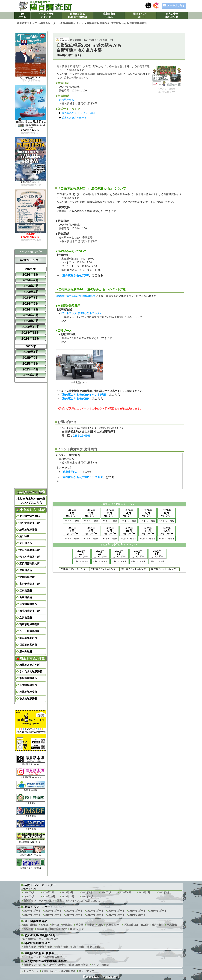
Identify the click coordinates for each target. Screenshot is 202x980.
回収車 (44, 925)
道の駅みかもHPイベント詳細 (78, 113)
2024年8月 (31, 315)
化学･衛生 (158, 925)
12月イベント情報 (167, 539)
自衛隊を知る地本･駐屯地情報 (77, 15)
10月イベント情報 (129, 539)
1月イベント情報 (72, 521)
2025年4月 (31, 369)
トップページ (31, 971)
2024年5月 (31, 298)
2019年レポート (137, 911)
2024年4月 (31, 292)
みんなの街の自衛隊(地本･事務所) (46, 961)
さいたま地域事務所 (31, 671)
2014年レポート (74, 915)
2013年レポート (95, 915)
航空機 (80, 925)
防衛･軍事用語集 (79, 965)
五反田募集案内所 (30, 563)
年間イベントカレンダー (40, 885)
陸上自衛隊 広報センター (31, 838)
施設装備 (28, 929)
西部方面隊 (62, 947)
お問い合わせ (49, 971)
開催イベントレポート (141, 15)
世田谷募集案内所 (30, 550)
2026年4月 (87, 892)
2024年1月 (31, 274)
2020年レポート (116, 911)
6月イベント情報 (167, 521)
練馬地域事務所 (28, 530)
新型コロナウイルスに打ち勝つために (78, 901)
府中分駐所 (26, 651)
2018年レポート (158, 911)
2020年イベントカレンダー (165, 569)
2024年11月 (31, 333)
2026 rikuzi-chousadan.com (102, 977)
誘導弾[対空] (113, 925)
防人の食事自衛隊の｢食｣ (172, 15)
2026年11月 (68, 897)
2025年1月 (31, 352)
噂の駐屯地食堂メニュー (40, 943)
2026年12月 (87, 897)
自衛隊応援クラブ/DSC (31, 851)
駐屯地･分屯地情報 (55, 965)
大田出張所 (26, 543)
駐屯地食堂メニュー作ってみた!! (42, 939)
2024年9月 (31, 321)
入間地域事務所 (28, 685)
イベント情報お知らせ (46, 15)
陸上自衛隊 (31, 799)
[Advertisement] (119, 151)
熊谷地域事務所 (28, 678)
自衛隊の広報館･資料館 (39, 953)
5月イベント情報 (148, 521)
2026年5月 (106, 892)
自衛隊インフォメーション (39, 901)
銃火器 (145, 925)
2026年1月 (29, 892)
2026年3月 (68, 892)
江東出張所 (26, 591)
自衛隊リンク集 (32, 965)
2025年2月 (31, 358)
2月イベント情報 (91, 521)
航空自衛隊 (31, 825)
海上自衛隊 (31, 812)
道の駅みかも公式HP (76, 275)
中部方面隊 (46, 947)
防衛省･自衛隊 (31, 786)
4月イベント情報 (129, 521)
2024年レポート (32, 911)
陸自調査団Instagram (31, 773)
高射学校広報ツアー (56, 957)
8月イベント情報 (91, 539)
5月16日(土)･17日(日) (31, 78)
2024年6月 (31, 304)
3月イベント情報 (110, 521)
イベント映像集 (100, 965)
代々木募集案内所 (30, 557)
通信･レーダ (77, 929)
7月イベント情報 (72, 539)
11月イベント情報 (148, 539)
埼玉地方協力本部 (31, 658)
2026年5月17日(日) (31, 130)
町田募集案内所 (28, 638)
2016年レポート (53, 915)
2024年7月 (31, 309)
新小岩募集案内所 (30, 611)
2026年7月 (145, 892)
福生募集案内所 (28, 645)
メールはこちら (176, 5)
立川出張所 (26, 618)
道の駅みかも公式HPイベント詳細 (84, 395)
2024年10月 (31, 327)
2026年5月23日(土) (31, 182)
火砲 (100, 925)
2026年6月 (125, 892)
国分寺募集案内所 (30, 523)
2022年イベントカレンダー (104, 569)
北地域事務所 (27, 577)
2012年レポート (116, 915)
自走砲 (90, 925)
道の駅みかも (66, 100)
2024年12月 (31, 338)
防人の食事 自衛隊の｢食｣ (40, 935)
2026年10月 (49, 897)
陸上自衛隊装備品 (109, 15)
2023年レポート (53, 911)
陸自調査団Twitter (31, 760)
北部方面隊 (77, 947)
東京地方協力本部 (31, 510)
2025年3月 (31, 363)
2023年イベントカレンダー (74, 569)
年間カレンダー (31, 260)
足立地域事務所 (28, 604)
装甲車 (55, 925)
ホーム (22, 17)
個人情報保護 (68, 971)
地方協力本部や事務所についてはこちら (31, 501)
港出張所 (24, 536)
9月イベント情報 (110, 539)
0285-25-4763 (82, 436)
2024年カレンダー (72, 513)
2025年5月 (31, 375)
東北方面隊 (93, 947)
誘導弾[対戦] (131, 925)
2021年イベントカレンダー (134, 569)
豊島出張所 (26, 570)
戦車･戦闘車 (30, 925)
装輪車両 (67, 925)
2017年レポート (32, 915)
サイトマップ (86, 971)
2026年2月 (48, 892)
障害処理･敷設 (58, 929)
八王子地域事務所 (30, 631)
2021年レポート (95, 911)
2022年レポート (74, 911)
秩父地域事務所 (28, 699)
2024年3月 (31, 286)
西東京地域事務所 (30, 624)
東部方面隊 (30, 947)
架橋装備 (42, 929)
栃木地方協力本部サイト (75, 118)
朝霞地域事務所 (28, 692)
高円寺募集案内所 (30, 584)
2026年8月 (164, 892)
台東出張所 (26, 597)
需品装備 (172, 925)
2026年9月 (29, 897)
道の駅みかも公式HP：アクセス (83, 477)
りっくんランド (32, 957)
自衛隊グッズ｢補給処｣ (31, 864)
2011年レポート (137, 915)
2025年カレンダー (81, 554)
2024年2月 (31, 280)
